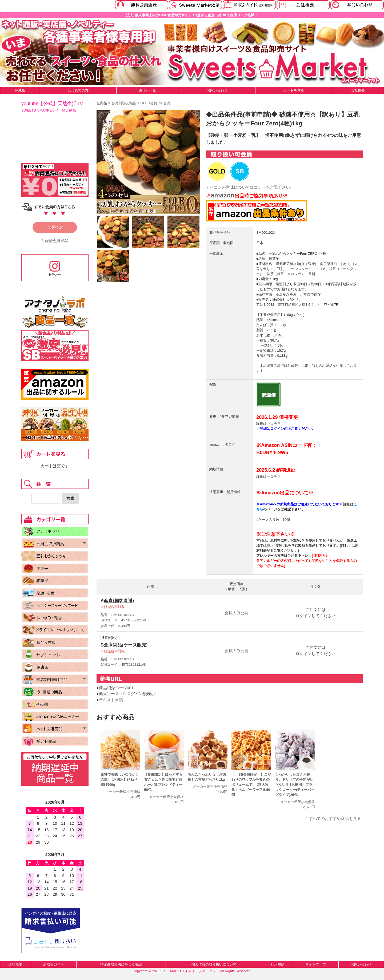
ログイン (303, 616)
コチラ (260, 187)
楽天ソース (109, 694)
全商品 (102, 103)
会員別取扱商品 (124, 103)
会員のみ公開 (237, 613)
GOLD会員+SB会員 (156, 103)
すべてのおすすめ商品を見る (335, 818)
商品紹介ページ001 (116, 688)
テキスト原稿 (111, 700)
